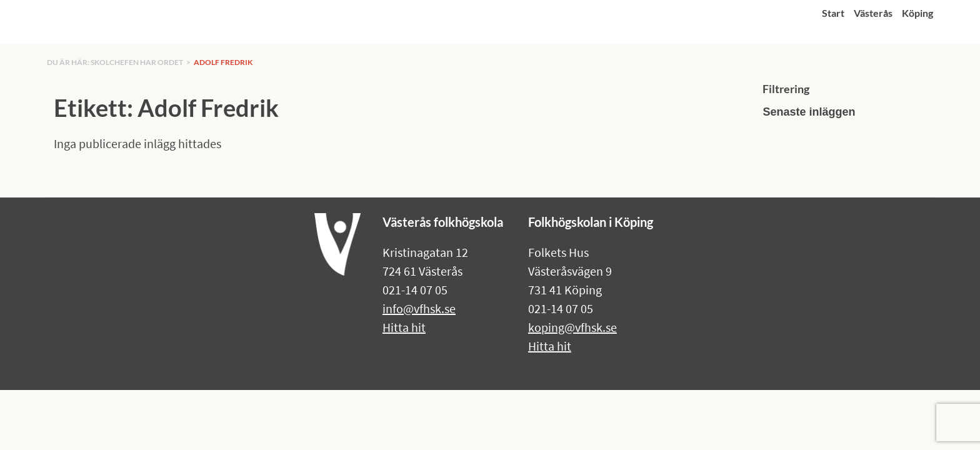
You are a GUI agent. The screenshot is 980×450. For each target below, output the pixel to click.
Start (833, 13)
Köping (917, 13)
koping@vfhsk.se (572, 327)
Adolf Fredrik (223, 62)
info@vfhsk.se (419, 308)
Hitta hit (404, 327)
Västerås (873, 13)
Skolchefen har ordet (137, 62)
